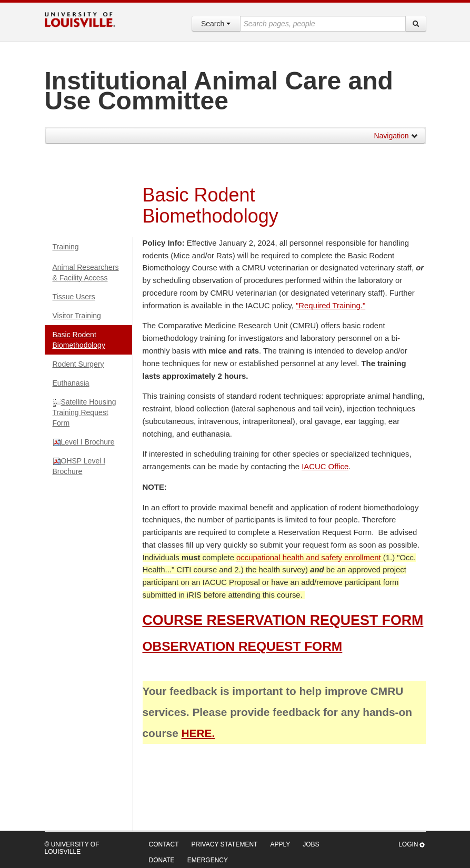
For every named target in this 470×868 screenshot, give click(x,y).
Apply (280, 844)
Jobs (311, 844)
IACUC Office (325, 467)
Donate (162, 860)
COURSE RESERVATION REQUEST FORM (283, 620)
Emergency (208, 860)
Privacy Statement (225, 844)
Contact (164, 844)
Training (66, 247)
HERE (197, 733)
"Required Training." (331, 306)
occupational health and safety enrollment (310, 558)
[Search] (416, 24)
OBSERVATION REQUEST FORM (243, 646)
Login (412, 845)
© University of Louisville (72, 848)
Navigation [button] (396, 136)
